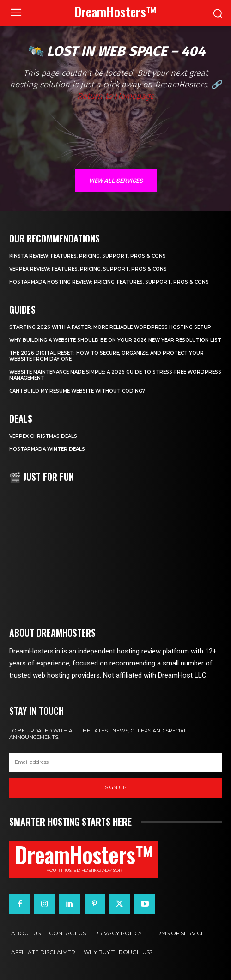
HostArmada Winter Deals (47, 449)
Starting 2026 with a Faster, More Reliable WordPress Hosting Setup (110, 327)
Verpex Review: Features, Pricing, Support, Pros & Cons (88, 269)
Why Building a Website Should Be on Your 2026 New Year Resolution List (115, 340)
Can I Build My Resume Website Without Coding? (77, 391)
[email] (115, 762)
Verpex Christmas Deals (43, 436)
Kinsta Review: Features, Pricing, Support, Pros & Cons (88, 256)
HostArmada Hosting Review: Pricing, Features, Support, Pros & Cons (109, 282)
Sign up (116, 787)
